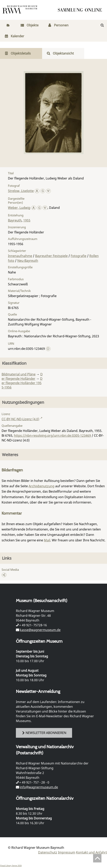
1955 (27, 220)
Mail (47, 540)
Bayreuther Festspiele (51, 256)
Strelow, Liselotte (21, 191)
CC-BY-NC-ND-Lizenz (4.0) (20, 419)
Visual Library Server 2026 (11, 866)
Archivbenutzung (41, 486)
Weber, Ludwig (19, 208)
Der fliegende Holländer (22, 376)
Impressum (67, 852)
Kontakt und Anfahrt (92, 852)
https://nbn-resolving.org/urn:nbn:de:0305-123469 (52, 435)
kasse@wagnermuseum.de (40, 630)
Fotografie (79, 256)
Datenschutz (48, 852)
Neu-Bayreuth (28, 261)
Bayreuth (15, 220)
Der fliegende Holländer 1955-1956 (22, 383)
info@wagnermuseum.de (39, 787)
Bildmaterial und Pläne (19, 374)
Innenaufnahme (20, 256)
